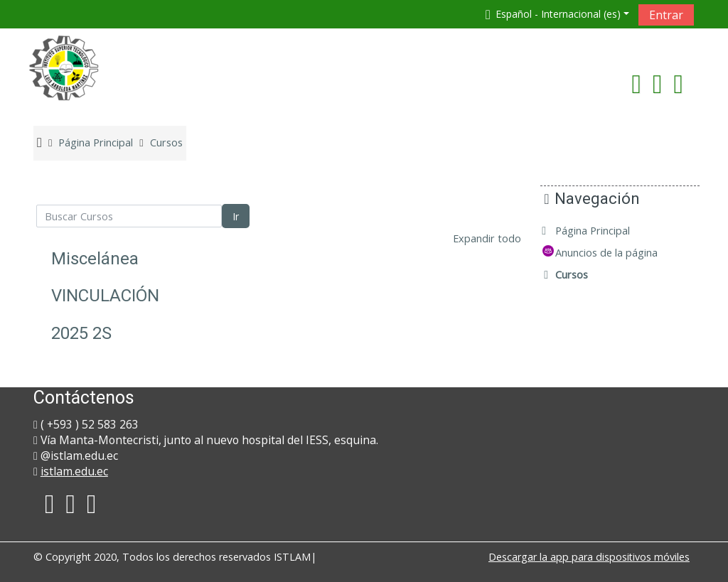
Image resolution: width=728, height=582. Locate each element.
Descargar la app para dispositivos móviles (589, 557)
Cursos (582, 275)
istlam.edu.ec (74, 471)
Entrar (666, 15)
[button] (555, 14)
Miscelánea (95, 259)
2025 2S (81, 333)
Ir (236, 216)
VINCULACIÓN (105, 296)
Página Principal (603, 231)
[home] (64, 67)
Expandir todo (487, 238)
